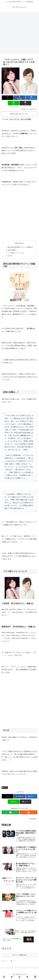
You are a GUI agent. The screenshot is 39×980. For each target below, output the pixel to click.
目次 (17, 243)
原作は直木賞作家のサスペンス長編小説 (20, 247)
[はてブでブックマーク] (31, 98)
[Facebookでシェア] (19, 98)
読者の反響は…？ (13, 250)
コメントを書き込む (20, 955)
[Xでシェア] (8, 98)
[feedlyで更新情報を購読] (10, 812)
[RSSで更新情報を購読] (29, 812)
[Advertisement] (19, 33)
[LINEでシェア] (14, 103)
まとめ (10, 256)
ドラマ (5, 788)
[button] (25, 103)
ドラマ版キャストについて (16, 253)
